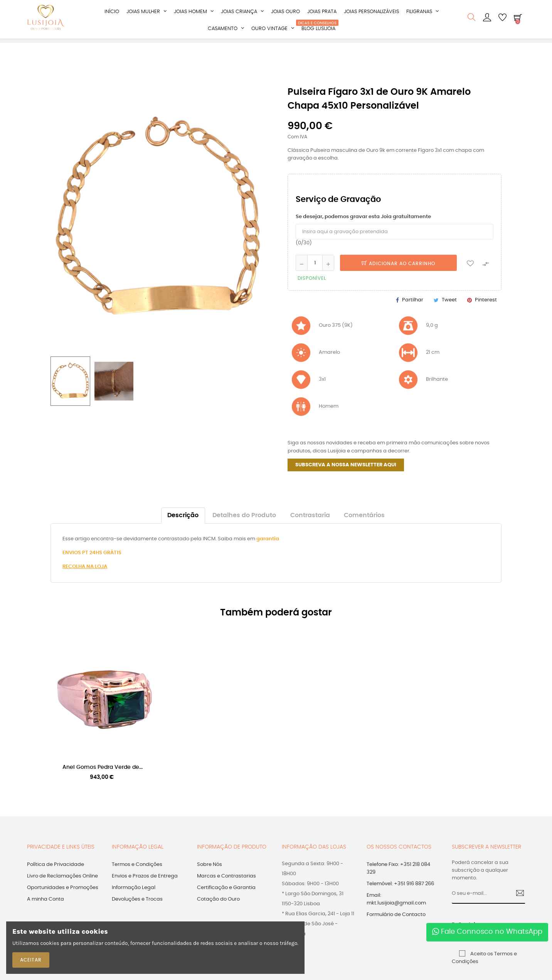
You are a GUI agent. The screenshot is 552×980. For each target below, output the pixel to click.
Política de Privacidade (56, 876)
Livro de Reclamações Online (62, 887)
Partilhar (413, 311)
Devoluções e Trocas (137, 910)
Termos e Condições (137, 876)
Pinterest (486, 311)
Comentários (364, 526)
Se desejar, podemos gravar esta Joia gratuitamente (363, 228)
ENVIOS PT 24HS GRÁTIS (92, 564)
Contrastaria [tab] (310, 526)
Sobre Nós (210, 876)
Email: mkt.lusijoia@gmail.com (396, 910)
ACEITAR (31, 960)
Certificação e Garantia (226, 899)
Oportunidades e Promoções (63, 899)
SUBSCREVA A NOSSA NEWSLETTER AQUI (346, 476)
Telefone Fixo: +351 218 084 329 (398, 880)
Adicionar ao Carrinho (398, 275)
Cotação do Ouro (218, 910)
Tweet (449, 311)
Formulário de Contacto (396, 926)
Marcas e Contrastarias (226, 887)
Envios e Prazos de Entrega (145, 887)
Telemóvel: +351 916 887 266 (400, 895)
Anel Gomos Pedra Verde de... (103, 778)
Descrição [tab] (183, 526)
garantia (268, 550)
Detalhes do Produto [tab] (244, 526)
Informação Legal (134, 899)
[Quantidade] (315, 274)
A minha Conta (45, 910)
